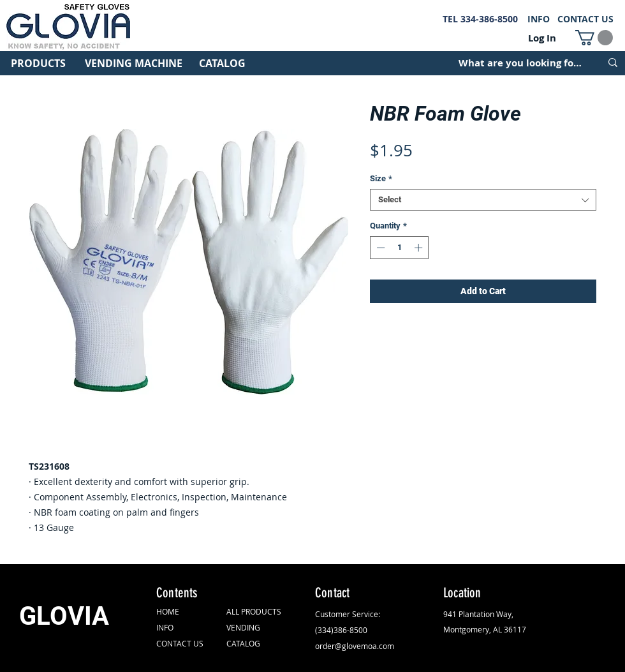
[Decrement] (379, 248)
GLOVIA (64, 616)
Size (381, 178)
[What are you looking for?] (520, 63)
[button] (594, 38)
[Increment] (420, 248)
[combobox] (483, 200)
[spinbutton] (400, 248)
